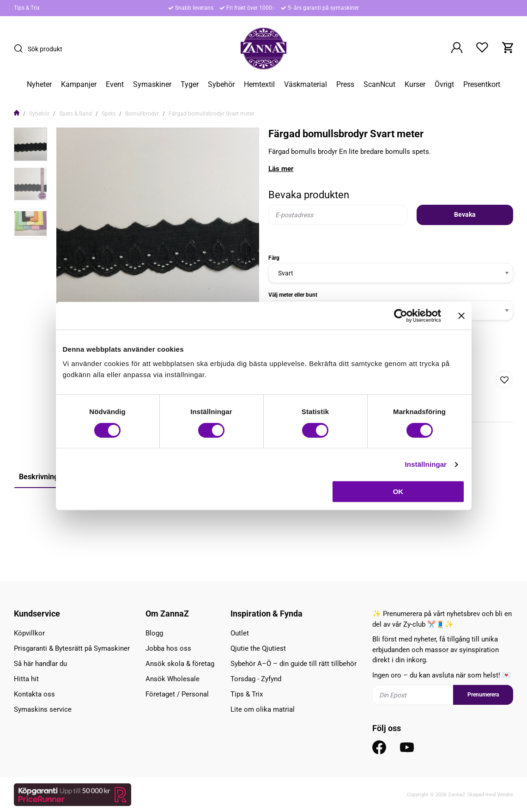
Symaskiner (152, 85)
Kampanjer (79, 85)
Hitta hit (26, 679)
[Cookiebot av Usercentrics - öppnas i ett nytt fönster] (401, 316)
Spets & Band (76, 114)
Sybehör (221, 85)
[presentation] (30, 144)
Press (345, 85)
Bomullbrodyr (142, 114)
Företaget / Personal (177, 694)
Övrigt (444, 85)
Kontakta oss (34, 694)
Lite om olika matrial (263, 709)
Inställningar (426, 464)
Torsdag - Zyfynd (256, 679)
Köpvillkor (29, 633)
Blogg (154, 633)
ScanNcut (379, 85)
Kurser (415, 85)
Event (115, 85)
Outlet (240, 633)
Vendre (505, 795)
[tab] (30, 144)
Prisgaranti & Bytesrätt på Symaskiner (72, 648)
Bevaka (465, 214)
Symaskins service (43, 709)
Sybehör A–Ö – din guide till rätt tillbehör (294, 664)
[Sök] (21, 49)
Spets (109, 114)
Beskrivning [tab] (39, 477)
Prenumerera (483, 695)
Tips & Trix (27, 8)
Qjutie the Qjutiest (258, 648)
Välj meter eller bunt (293, 295)
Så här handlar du (40, 664)
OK (398, 491)
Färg (274, 258)
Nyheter (39, 85)
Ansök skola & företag (180, 664)
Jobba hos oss (168, 648)
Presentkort (482, 85)
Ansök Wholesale (173, 679)
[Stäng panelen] (461, 316)
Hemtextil (259, 85)
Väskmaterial (306, 85)
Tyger (190, 85)
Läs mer (281, 169)
